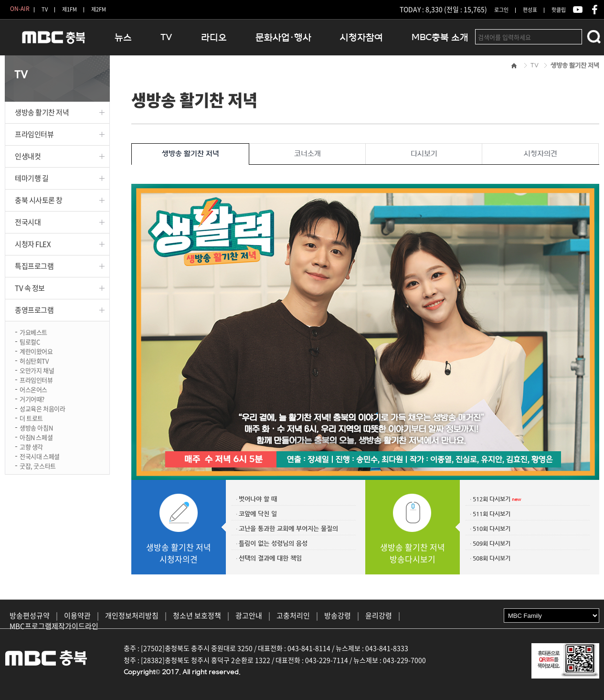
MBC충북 (53, 41)
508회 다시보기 (492, 558)
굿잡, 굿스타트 (38, 465)
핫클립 (559, 10)
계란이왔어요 (36, 351)
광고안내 (249, 615)
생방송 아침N (36, 427)
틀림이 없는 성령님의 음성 (273, 543)
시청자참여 (361, 37)
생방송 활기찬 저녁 (42, 112)
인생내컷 (28, 156)
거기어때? (32, 398)
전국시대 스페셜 (40, 456)
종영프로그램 (34, 310)
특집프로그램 (34, 266)
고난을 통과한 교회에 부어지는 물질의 (288, 528)
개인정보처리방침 (132, 615)
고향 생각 (31, 446)
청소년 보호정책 (197, 615)
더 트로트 (31, 418)
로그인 (501, 10)
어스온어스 (33, 389)
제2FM (99, 9)
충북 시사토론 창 (39, 200)
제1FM (69, 9)
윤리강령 (379, 615)
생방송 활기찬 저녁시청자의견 (179, 553)
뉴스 (123, 37)
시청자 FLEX (33, 244)
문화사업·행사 (283, 37)
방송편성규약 (30, 615)
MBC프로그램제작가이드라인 (54, 626)
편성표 (530, 10)
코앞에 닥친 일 (258, 514)
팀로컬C (30, 341)
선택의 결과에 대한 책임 (270, 558)
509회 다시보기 (492, 543)
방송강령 (338, 615)
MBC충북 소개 (440, 37)
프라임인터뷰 (34, 134)
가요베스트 (33, 332)
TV (45, 9)
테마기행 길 (32, 178)
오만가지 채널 (37, 370)
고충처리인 (293, 615)
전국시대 (28, 222)
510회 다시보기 (492, 529)
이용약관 (77, 615)
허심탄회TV (34, 360)
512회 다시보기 (492, 499)
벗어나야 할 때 (258, 499)
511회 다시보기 (492, 514)
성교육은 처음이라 (42, 408)
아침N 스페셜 (36, 437)
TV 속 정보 (30, 288)
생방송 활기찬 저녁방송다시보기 (413, 553)
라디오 (214, 37)
